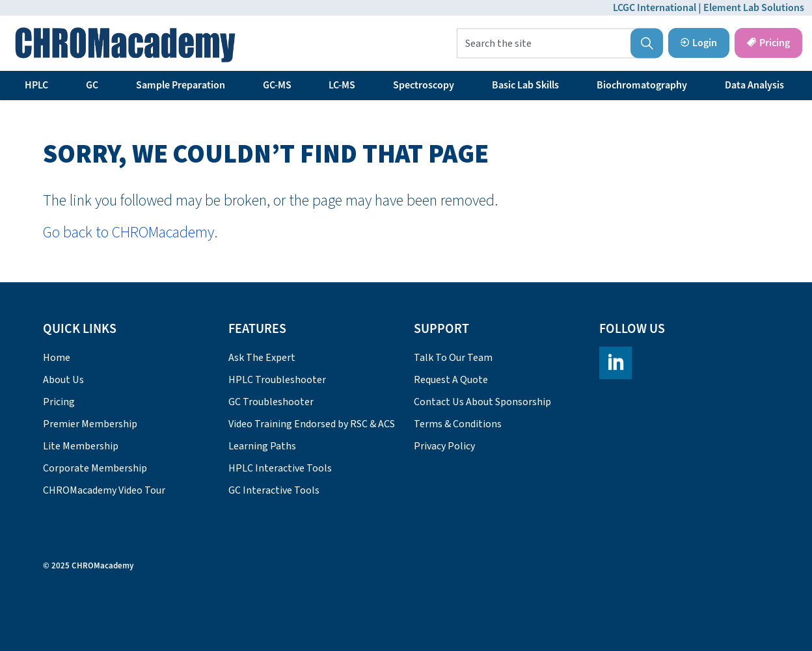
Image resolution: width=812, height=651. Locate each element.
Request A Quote (451, 380)
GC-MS (277, 85)
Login (699, 43)
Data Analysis (754, 85)
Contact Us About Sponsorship (482, 402)
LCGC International (655, 8)
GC (92, 85)
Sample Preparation (181, 85)
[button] (647, 44)
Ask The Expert (262, 358)
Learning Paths (262, 446)
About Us (63, 380)
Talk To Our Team (453, 358)
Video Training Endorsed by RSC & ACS (312, 424)
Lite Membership (81, 446)
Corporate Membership (95, 468)
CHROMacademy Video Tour (104, 490)
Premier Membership (90, 424)
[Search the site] (560, 44)
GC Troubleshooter (271, 402)
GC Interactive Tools (274, 490)
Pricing (768, 43)
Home (57, 358)
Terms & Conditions (458, 424)
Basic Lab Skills (525, 85)
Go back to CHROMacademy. (130, 232)
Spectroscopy (424, 85)
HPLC (36, 85)
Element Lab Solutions (754, 8)
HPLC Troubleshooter (277, 380)
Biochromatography (642, 85)
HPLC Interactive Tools (280, 468)
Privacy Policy (444, 446)
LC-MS (342, 85)
